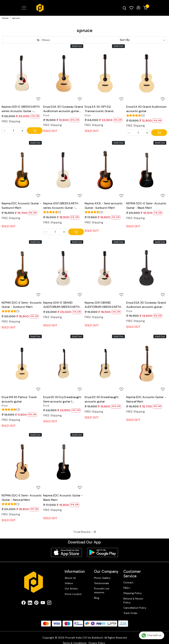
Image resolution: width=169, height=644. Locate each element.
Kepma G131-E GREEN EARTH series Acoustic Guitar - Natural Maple (21, 109)
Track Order (130, 613)
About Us (70, 578)
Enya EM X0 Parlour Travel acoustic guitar (19, 399)
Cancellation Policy (135, 608)
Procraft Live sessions (102, 590)
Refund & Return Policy (133, 601)
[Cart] (35, 131)
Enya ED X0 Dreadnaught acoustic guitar (102, 399)
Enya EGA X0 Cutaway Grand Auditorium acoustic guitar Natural (63, 109)
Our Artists (71, 589)
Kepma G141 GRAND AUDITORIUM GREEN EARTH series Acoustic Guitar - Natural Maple (103, 305)
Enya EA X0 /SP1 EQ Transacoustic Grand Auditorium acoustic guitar (103, 109)
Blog (97, 598)
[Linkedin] (30, 603)
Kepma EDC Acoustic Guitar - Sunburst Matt (21, 206)
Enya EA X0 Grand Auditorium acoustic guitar (146, 109)
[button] (138, 8)
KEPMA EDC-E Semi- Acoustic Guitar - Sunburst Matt (22, 305)
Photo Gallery (102, 578)
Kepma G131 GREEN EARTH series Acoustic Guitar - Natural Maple (61, 206)
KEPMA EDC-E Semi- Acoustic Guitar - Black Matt (146, 206)
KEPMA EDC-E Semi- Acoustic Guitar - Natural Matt (22, 498)
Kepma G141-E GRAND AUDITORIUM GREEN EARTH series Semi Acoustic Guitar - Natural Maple (63, 305)
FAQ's (127, 588)
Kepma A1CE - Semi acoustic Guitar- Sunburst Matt (104, 206)
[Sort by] (126, 40)
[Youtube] (43, 603)
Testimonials (102, 583)
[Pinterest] (36, 603)
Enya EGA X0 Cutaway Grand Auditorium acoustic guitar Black (146, 305)
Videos (69, 583)
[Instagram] (49, 603)
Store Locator (73, 594)
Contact (128, 582)
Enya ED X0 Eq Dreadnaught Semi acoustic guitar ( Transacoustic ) (62, 399)
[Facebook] (24, 603)
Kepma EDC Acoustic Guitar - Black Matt (63, 498)
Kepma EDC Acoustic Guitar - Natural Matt (146, 399)
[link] (124, 8)
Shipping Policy (133, 593)
